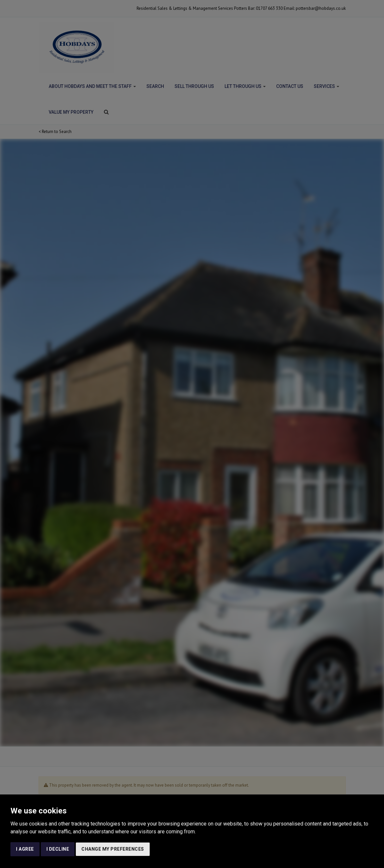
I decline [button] (58, 849)
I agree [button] (25, 849)
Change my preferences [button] (113, 849)
